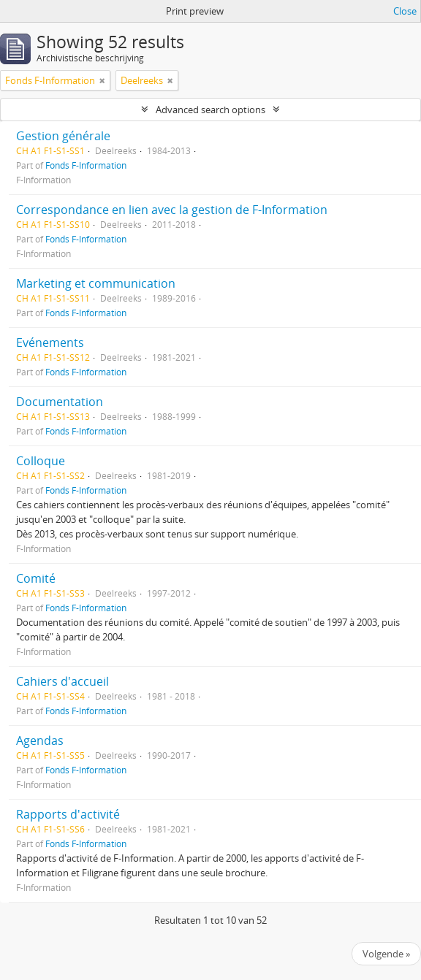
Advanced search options (210, 110)
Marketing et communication (96, 283)
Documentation (60, 402)
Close (405, 11)
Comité (36, 578)
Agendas (40, 740)
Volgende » (386, 954)
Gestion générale (63, 136)
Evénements (50, 342)
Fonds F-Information (86, 165)
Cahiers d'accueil (62, 681)
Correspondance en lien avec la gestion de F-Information (172, 210)
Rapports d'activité (68, 814)
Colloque (41, 461)
